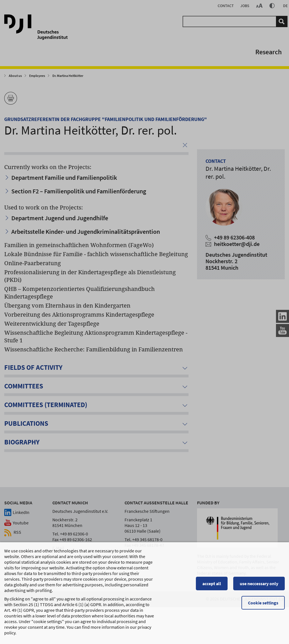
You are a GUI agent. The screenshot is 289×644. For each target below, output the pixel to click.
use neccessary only (259, 586)
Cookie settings (263, 605)
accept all (212, 586)
